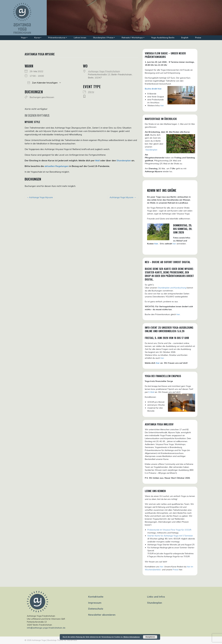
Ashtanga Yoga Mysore (41, 197)
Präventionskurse (57, 38)
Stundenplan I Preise (103, 38)
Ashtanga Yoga (39, 640)
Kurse (37, 38)
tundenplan (152, 150)
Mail (97, 160)
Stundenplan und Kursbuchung (172, 288)
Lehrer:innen (80, 38)
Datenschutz (96, 609)
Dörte (91, 92)
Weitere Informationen (132, 637)
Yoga (23, 38)
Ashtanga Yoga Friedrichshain (104, 71)
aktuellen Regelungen (57, 166)
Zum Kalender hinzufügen (43, 83)
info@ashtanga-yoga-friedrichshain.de (46, 628)
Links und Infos (156, 597)
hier (162, 105)
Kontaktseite (96, 597)
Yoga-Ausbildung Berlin (163, 38)
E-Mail (151, 392)
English (185, 38)
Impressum (95, 603)
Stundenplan (124, 160)
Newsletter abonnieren (102, 615)
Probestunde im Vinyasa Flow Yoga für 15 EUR (169, 530)
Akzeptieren (150, 637)
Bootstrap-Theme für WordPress (62, 640)
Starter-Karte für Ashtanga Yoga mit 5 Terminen (170, 536)
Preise (198, 38)
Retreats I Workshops (132, 38)
